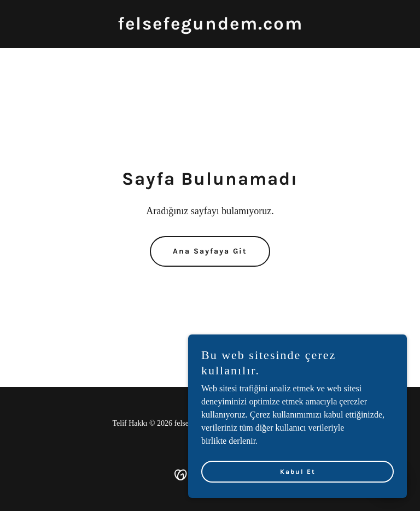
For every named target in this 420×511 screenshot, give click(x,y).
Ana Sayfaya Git (210, 251)
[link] (210, 27)
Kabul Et (298, 472)
